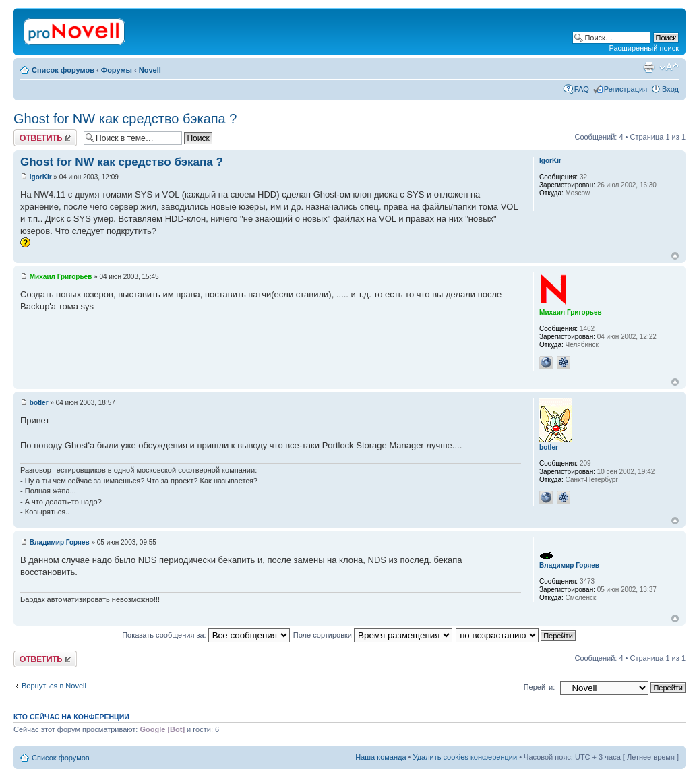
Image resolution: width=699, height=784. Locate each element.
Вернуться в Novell (54, 686)
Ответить (45, 138)
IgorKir (41, 177)
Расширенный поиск (644, 48)
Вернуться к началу (675, 256)
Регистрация (626, 89)
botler (39, 403)
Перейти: (540, 687)
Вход (670, 89)
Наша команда (381, 757)
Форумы (117, 70)
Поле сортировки (373, 635)
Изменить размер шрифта (669, 67)
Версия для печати (648, 67)
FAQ (582, 89)
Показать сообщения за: (206, 635)
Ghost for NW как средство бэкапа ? (125, 119)
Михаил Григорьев (61, 277)
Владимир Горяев (60, 542)
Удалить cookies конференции (465, 757)
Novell (150, 70)
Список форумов (63, 70)
